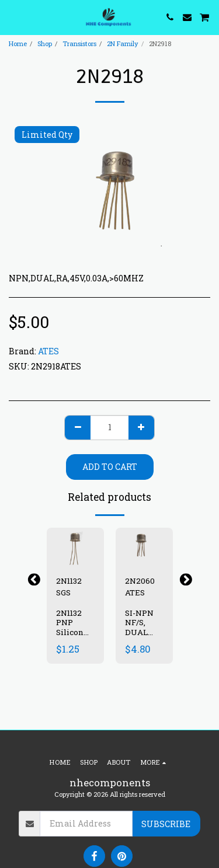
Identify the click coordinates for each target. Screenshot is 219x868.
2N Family (123, 43)
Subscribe (166, 824)
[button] (13, 17)
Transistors (79, 43)
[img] (75, 547)
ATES (48, 351)
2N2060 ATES (140, 587)
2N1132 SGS (69, 587)
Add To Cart (110, 467)
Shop (45, 43)
